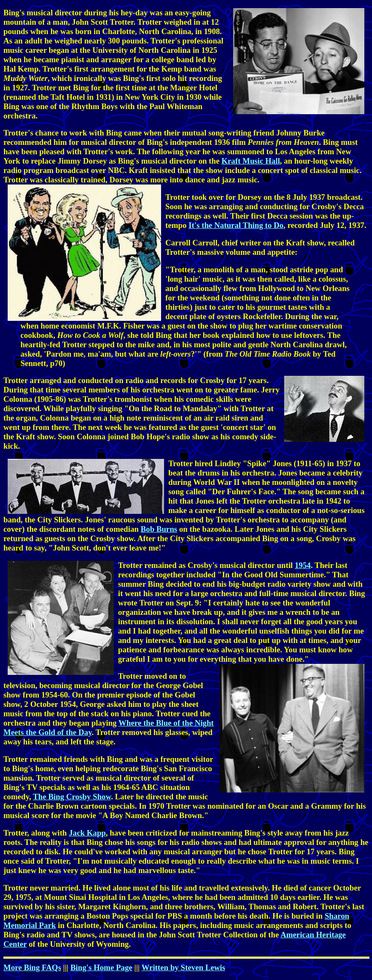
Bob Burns (159, 529)
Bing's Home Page (101, 967)
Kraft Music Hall (251, 161)
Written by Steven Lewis (183, 967)
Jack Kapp (87, 833)
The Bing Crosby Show (72, 797)
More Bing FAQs (32, 967)
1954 (303, 565)
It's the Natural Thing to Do (236, 225)
